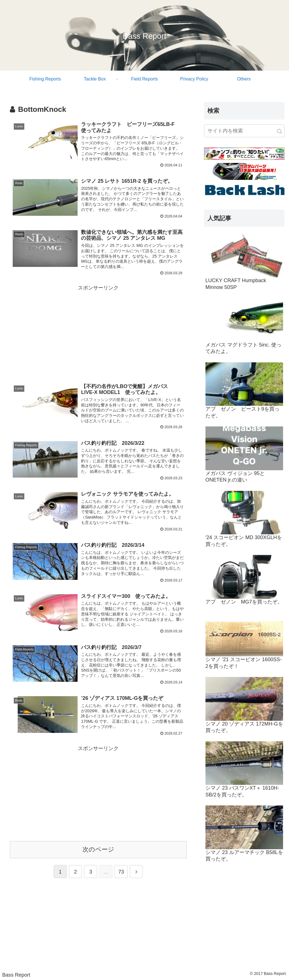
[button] (280, 131)
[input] (244, 131)
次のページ (98, 849)
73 (121, 872)
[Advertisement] (98, 332)
